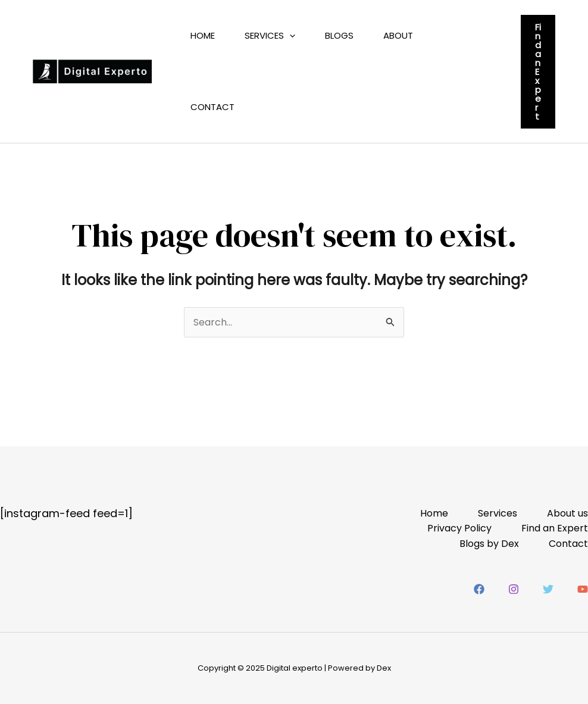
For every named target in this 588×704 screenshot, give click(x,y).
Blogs (339, 35)
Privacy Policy (459, 528)
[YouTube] (583, 589)
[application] (290, 36)
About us (567, 513)
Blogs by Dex (489, 544)
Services (270, 36)
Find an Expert (555, 528)
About (398, 35)
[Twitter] (548, 589)
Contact (212, 107)
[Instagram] (514, 589)
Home (203, 35)
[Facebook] (479, 589)
